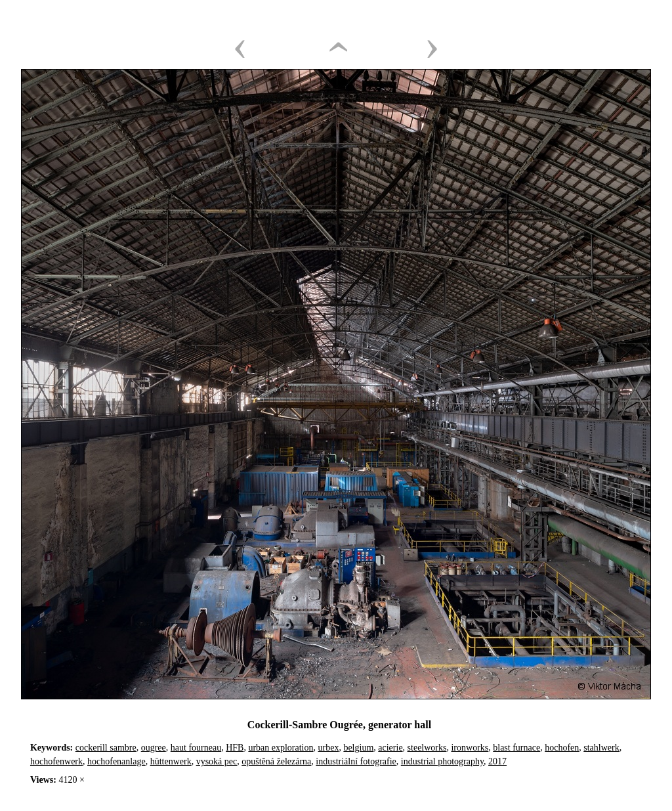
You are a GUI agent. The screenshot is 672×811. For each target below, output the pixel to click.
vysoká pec (217, 761)
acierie (390, 748)
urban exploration (281, 748)
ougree (154, 748)
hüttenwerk (171, 761)
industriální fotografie (356, 761)
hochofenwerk (56, 761)
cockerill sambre (106, 748)
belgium (358, 748)
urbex (329, 748)
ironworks (470, 748)
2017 (497, 761)
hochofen (562, 748)
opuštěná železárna (276, 761)
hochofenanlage (116, 761)
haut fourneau (196, 748)
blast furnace (516, 748)
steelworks (427, 748)
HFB (235, 748)
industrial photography (442, 761)
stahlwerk (601, 748)
